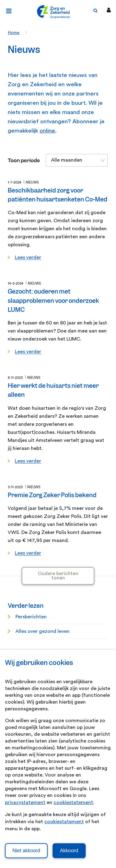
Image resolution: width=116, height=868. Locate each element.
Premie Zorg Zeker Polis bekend (52, 495)
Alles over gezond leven (43, 631)
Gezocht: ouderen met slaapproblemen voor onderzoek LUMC (53, 301)
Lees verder (28, 257)
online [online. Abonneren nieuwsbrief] (47, 131)
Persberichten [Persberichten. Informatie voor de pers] (31, 617)
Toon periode (24, 161)
